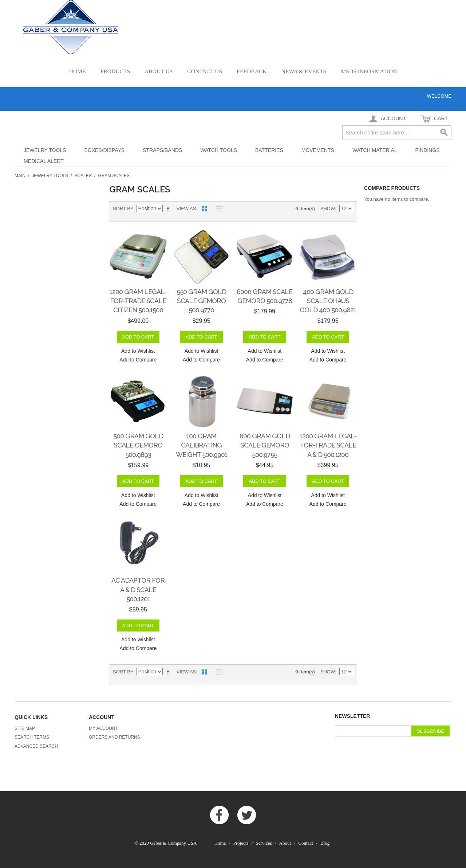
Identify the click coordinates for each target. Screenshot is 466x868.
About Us (159, 71)
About (285, 843)
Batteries (269, 150)
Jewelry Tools (45, 150)
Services (264, 843)
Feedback (252, 71)
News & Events (304, 71)
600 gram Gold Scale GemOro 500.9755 (265, 445)
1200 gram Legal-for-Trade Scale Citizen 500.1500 (138, 301)
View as (186, 209)
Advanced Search (36, 746)
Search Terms (32, 737)
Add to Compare (138, 360)
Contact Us (205, 71)
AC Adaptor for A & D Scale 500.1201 (138, 589)
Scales (83, 176)
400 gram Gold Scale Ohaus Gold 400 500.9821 (328, 301)
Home (78, 71)
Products (115, 71)
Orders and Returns (114, 737)
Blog (325, 843)
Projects (241, 843)
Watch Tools (219, 150)
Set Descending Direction (169, 209)
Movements (318, 150)
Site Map (25, 728)
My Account (103, 728)
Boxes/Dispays (104, 150)
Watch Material (375, 150)
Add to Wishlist (138, 351)
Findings (428, 150)
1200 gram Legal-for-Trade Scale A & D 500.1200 (328, 445)
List (217, 209)
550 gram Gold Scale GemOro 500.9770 (201, 301)
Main (20, 176)
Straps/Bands (162, 150)
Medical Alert (44, 161)
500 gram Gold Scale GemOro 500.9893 (138, 445)
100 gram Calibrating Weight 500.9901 (202, 445)
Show (328, 209)
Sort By (123, 209)
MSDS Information (369, 71)
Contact (305, 843)
